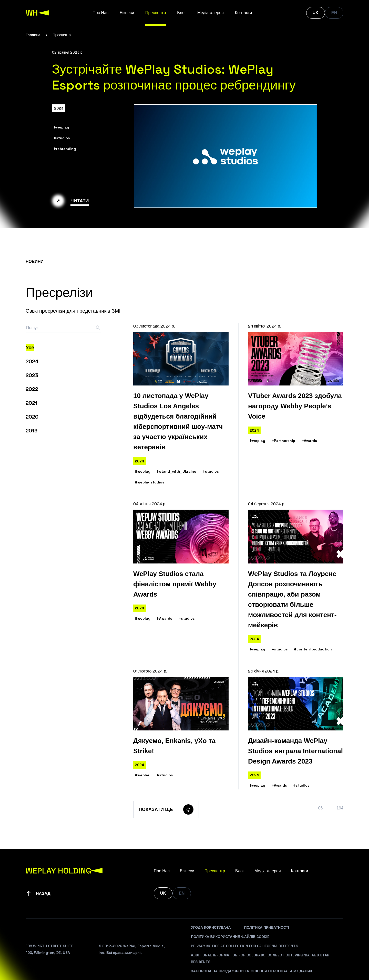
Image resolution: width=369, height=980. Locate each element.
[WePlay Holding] (38, 13)
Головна (33, 35)
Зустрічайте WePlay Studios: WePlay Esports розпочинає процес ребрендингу (174, 77)
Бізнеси (127, 13)
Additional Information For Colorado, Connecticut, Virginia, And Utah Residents (260, 958)
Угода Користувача (211, 927)
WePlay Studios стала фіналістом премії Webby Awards (175, 584)
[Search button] (98, 328)
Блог (182, 13)
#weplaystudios (150, 482)
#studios (62, 138)
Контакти (244, 13)
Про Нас (100, 13)
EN (334, 13)
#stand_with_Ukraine (176, 471)
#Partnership (283, 441)
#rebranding (65, 149)
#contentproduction (313, 649)
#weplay (61, 127)
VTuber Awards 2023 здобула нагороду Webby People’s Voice (295, 406)
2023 (59, 108)
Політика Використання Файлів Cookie (230, 937)
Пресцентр (156, 13)
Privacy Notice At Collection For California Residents (244, 946)
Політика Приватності (267, 927)
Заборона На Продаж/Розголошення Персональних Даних (252, 971)
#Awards (309, 441)
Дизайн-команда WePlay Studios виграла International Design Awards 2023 (295, 751)
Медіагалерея (211, 13)
